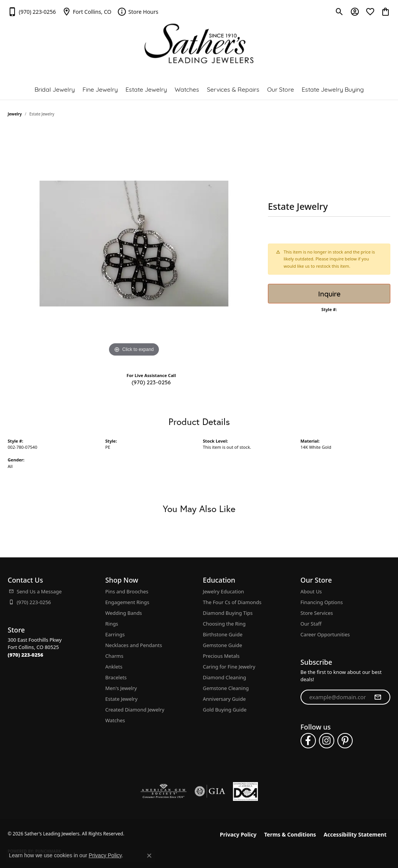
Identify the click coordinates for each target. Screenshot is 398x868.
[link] (32, 12)
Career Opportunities (325, 634)
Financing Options (322, 602)
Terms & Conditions (290, 834)
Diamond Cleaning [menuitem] (225, 677)
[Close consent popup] (149, 856)
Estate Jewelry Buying (333, 89)
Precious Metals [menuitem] (221, 656)
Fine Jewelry (100, 89)
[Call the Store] (26, 655)
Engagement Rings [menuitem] (127, 602)
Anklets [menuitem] (114, 667)
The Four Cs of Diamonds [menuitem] (232, 602)
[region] (134, 244)
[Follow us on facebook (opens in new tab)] (308, 741)
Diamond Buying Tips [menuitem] (228, 613)
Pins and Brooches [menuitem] (127, 591)
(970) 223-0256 (151, 382)
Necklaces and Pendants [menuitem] (134, 645)
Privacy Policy (238, 834)
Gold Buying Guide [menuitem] (225, 710)
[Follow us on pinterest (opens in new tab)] (345, 741)
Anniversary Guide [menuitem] (225, 699)
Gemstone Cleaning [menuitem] (226, 688)
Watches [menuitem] (115, 720)
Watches (187, 89)
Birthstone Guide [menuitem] (223, 634)
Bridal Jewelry (55, 89)
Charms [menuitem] (114, 656)
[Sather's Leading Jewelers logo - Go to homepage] (199, 44)
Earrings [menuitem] (115, 634)
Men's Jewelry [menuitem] (121, 688)
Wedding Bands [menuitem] (124, 613)
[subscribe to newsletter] (378, 697)
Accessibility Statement (355, 834)
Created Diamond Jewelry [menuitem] (135, 710)
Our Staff (311, 624)
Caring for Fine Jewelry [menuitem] (229, 667)
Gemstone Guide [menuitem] (223, 645)
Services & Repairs (233, 89)
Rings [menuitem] (112, 624)
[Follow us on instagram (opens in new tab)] (327, 741)
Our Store (281, 89)
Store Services (317, 613)
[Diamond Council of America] (245, 791)
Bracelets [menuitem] (116, 677)
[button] (339, 12)
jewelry (15, 114)
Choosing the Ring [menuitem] (224, 624)
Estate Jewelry (146, 89)
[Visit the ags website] (164, 791)
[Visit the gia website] (210, 791)
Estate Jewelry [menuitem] (121, 699)
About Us (311, 591)
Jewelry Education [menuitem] (224, 591)
